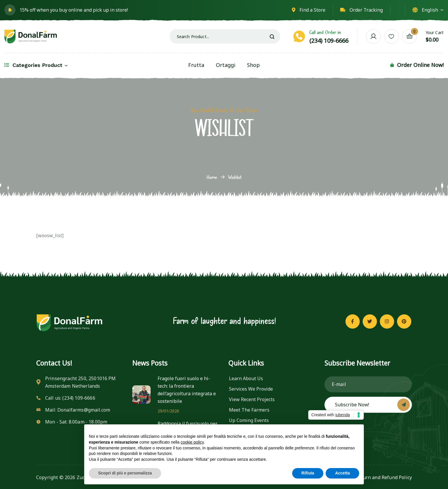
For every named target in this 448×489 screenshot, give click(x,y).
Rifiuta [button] (308, 473)
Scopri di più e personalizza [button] (125, 473)
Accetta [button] (342, 473)
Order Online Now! (420, 65)
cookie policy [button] (192, 442)
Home (212, 177)
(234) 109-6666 (329, 41)
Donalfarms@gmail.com (84, 410)
